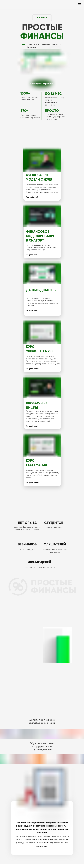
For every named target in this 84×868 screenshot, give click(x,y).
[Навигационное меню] (80, 4)
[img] (42, 84)
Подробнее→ (32, 197)
